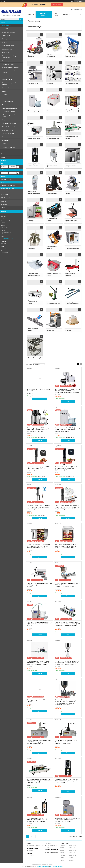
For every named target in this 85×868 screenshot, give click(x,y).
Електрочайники (7, 88)
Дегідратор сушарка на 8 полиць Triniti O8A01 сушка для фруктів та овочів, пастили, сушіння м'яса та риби (66, 546)
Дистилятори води (7, 49)
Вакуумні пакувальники (9, 32)
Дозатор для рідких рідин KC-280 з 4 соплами (38, 701)
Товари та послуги (6, 25)
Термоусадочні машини (9, 127)
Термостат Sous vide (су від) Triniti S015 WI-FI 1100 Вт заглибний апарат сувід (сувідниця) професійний (39, 507)
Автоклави (5, 105)
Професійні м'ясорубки (8, 147)
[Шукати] (21, 19)
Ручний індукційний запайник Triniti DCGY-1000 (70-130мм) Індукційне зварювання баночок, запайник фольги (39, 742)
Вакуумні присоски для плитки (10, 120)
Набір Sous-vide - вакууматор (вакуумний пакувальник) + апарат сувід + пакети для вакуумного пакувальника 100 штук (67, 507)
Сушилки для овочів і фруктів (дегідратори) (10, 57)
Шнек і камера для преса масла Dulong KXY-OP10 (38, 390)
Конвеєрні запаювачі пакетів (10, 68)
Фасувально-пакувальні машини (9, 84)
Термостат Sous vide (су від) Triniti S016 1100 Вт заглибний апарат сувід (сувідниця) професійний (39, 468)
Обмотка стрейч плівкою (9, 123)
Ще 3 (4, 208)
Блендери (5, 29)
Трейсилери (5, 140)
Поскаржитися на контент (43, 866)
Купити (40, 399)
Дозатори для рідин (8, 61)
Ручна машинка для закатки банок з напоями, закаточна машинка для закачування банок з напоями (38, 820)
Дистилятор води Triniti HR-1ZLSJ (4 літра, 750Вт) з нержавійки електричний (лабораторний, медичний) (67, 430)
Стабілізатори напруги (8, 112)
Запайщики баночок (8, 64)
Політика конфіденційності (56, 866)
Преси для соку (6, 35)
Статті (3, 150)
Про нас (3, 154)
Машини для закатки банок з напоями (10, 72)
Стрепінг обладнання (8, 133)
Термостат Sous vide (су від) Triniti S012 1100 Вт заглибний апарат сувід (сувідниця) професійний (67, 468)
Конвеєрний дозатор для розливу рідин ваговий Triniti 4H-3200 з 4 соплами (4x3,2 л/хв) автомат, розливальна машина (67, 624)
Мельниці (5, 42)
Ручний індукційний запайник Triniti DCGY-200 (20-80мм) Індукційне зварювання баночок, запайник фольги (67, 742)
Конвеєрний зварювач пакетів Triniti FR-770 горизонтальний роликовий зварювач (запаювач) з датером (39, 781)
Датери (4, 91)
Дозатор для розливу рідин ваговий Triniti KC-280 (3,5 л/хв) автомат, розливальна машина (39, 585)
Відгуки (3, 157)
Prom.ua (51, 865)
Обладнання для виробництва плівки (11, 116)
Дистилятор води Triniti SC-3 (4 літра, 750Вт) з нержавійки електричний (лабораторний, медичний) (38, 430)
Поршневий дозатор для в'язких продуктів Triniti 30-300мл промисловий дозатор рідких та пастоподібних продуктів (68, 585)
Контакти (66, 14)
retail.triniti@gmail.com (7, 239)
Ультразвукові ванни (8, 46)
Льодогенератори (7, 79)
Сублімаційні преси (7, 101)
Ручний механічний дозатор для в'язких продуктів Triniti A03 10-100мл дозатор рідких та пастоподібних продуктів (67, 663)
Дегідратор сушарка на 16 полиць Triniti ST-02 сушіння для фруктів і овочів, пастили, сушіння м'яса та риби (39, 546)
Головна (31, 14)
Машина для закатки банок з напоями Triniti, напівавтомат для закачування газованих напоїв (66, 781)
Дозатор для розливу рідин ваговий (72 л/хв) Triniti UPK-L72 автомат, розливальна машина (39, 624)
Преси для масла (7, 39)
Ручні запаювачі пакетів (9, 137)
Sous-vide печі (6, 52)
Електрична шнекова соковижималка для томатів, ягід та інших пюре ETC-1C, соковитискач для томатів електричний (67, 391)
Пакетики (5, 144)
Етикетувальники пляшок (9, 98)
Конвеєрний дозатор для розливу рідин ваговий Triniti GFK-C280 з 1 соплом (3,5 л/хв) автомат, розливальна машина (39, 663)
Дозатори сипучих (7, 76)
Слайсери (5, 95)
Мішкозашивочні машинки (10, 108)
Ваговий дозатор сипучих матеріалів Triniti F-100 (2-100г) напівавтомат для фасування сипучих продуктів (68, 820)
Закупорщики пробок (8, 130)
